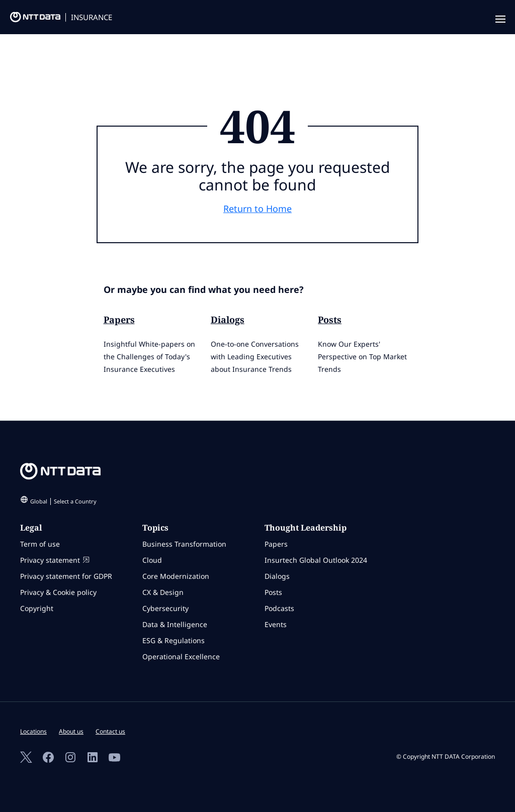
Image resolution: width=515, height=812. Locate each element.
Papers (119, 320)
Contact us (110, 731)
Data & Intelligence (175, 624)
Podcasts (279, 608)
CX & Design (163, 592)
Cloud (152, 560)
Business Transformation (184, 544)
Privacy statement (55, 560)
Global (63, 501)
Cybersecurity (165, 608)
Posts (330, 320)
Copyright (37, 608)
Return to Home (257, 209)
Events (276, 624)
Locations (33, 731)
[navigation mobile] (499, 20)
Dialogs (228, 320)
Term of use (40, 544)
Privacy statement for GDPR (66, 576)
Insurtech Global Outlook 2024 (316, 560)
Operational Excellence (181, 656)
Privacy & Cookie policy (58, 592)
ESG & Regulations (174, 640)
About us (71, 731)
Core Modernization (176, 576)
